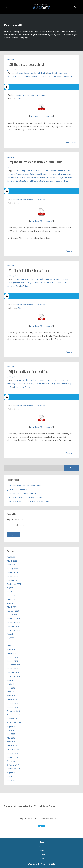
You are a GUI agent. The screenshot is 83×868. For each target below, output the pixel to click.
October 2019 (13, 672)
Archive (42, 846)
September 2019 (14, 676)
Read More (71, 142)
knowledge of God (15, 383)
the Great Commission (26, 177)
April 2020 (11, 649)
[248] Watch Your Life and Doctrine (22, 493)
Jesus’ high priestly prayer (46, 174)
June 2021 (11, 595)
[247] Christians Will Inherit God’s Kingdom (25, 497)
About (42, 842)
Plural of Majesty (31, 383)
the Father (12, 177)
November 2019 (14, 668)
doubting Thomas (25, 170)
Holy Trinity (42, 73)
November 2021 (14, 576)
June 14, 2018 (13, 275)
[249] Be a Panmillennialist (18, 489)
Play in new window (25, 95)
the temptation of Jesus (50, 181)
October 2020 (13, 626)
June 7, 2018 (12, 376)
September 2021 (14, 583)
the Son (16, 181)
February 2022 (13, 564)
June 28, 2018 (13, 69)
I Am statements (63, 279)
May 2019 (11, 691)
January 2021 (12, 614)
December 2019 (14, 664)
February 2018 (13, 749)
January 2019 (12, 707)
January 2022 (12, 568)
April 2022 (11, 556)
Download (40, 95)
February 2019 (13, 703)
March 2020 (12, 653)
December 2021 (14, 572)
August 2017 (12, 772)
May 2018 (11, 737)
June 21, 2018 (13, 167)
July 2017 (11, 776)
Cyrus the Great (32, 279)
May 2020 (11, 645)
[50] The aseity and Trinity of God (29, 371)
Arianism (21, 279)
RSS (20, 99)
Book (42, 857)
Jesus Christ (52, 73)
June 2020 (11, 641)
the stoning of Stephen (30, 181)
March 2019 (12, 699)
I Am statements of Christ (61, 170)
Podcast (11, 60)
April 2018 (11, 741)
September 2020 (14, 630)
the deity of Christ (23, 76)
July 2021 (11, 591)
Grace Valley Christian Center (42, 806)
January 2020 (12, 660)
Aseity (20, 380)
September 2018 (14, 722)
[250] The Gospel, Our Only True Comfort (24, 485)
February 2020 (13, 657)
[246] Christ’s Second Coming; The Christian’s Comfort (29, 501)
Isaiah (10, 282)
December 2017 (14, 757)
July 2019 (11, 683)
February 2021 (13, 610)
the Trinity (65, 181)
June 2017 (11, 780)
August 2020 (12, 633)
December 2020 (14, 618)
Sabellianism (46, 282)
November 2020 (14, 622)
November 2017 (14, 760)
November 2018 (14, 714)
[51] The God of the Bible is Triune (29, 270)
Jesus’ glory (62, 73)
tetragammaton (64, 174)
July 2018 (11, 730)
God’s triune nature (41, 170)
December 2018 (14, 710)
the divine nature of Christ (42, 76)
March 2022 (12, 560)
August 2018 (12, 726)
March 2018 (12, 745)
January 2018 (12, 753)
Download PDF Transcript (41, 116)
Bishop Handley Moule (27, 73)
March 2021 (12, 606)
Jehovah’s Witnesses (16, 174)
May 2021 (11, 599)
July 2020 (11, 637)
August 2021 (12, 587)
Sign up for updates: (42, 818)
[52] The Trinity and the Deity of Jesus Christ (36, 162)
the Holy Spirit (43, 177)
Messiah (11, 76)
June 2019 (11, 687)
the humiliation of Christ (63, 76)
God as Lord (28, 380)
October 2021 (13, 580)
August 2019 (12, 680)
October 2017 (13, 764)
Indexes (41, 850)
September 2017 (14, 768)
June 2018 (11, 733)
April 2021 (11, 603)
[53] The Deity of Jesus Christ (26, 64)
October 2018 (13, 718)
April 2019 (11, 695)
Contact (42, 853)
